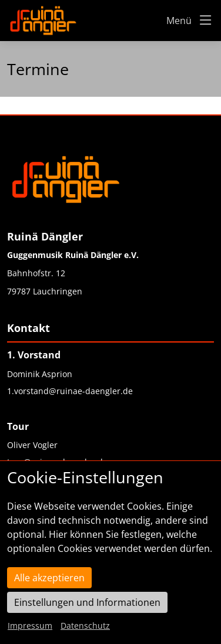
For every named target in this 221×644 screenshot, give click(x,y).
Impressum (30, 626)
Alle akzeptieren (49, 578)
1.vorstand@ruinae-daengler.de (70, 391)
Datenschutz (85, 626)
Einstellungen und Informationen (87, 602)
